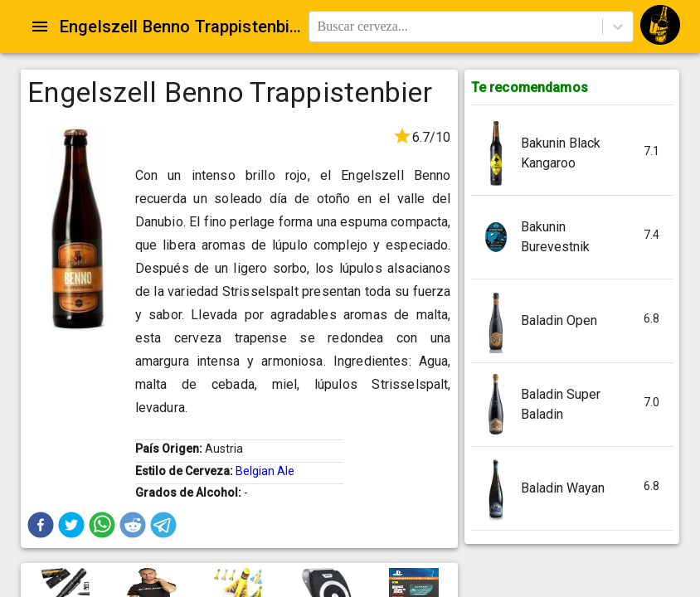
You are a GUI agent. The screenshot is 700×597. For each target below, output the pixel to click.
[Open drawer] (40, 27)
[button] (41, 525)
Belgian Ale (265, 471)
